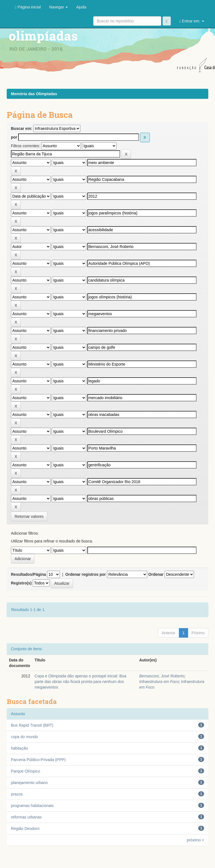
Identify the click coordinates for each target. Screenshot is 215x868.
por (14, 137)
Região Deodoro (25, 829)
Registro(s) (21, 583)
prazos (17, 794)
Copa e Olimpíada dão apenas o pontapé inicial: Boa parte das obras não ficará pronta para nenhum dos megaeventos (80, 682)
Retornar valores (29, 516)
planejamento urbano (29, 783)
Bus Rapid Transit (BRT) (32, 725)
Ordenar (156, 574)
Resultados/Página (28, 574)
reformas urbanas (26, 817)
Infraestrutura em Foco (159, 682)
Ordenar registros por (86, 574)
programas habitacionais (32, 806)
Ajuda (81, 7)
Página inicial (28, 7)
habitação (19, 748)
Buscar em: (22, 128)
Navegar (59, 7)
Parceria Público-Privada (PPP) (38, 760)
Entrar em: (192, 21)
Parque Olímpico (25, 771)
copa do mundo (24, 737)
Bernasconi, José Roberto (162, 676)
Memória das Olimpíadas (34, 94)
